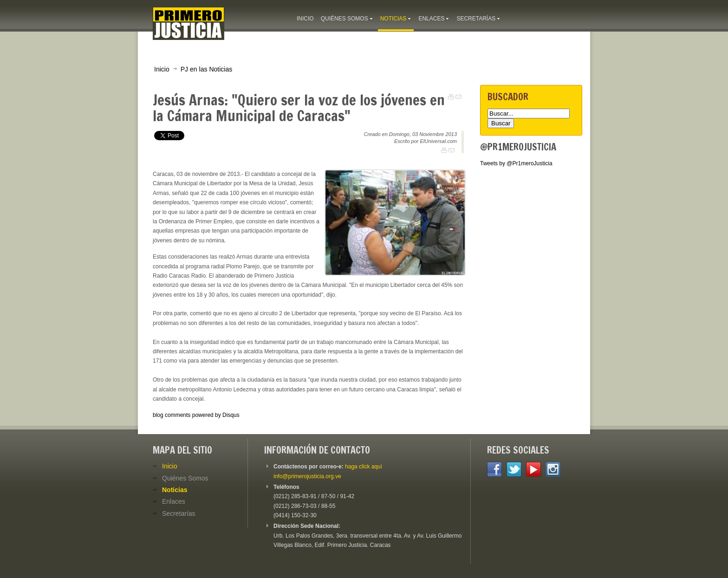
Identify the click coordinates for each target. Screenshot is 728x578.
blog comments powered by (196, 415)
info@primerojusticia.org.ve (307, 476)
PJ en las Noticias (207, 69)
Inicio (162, 69)
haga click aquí (364, 467)
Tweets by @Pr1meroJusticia (516, 163)
